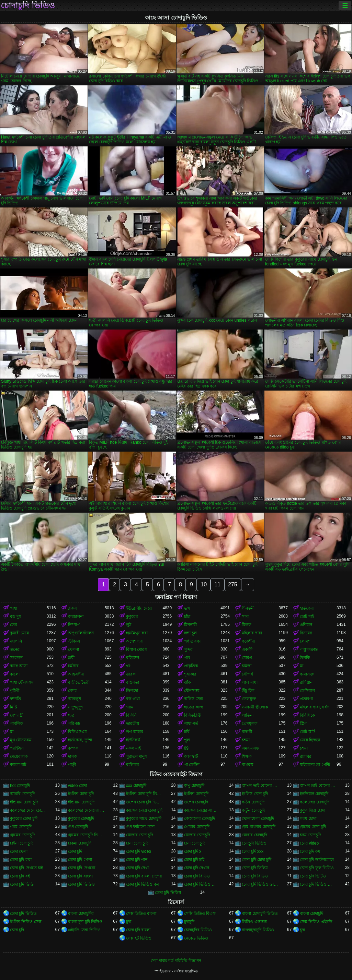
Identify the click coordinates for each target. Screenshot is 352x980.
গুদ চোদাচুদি (78, 827)
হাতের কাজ (194, 707)
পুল (187, 740)
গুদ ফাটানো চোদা (140, 827)
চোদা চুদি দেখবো (82, 868)
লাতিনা (248, 715)
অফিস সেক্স (194, 699)
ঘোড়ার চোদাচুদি (197, 835)
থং (128, 666)
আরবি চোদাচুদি (22, 794)
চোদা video (309, 843)
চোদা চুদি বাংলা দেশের (144, 876)
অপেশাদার (134, 641)
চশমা (246, 740)
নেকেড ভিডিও (196, 938)
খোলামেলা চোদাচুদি (258, 818)
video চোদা (77, 786)
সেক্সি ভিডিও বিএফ (200, 913)
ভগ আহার (135, 732)
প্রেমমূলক (249, 724)
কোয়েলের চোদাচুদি (200, 818)
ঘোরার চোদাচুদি (254, 835)
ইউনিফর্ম (133, 740)
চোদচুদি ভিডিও (254, 843)
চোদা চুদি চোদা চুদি (257, 860)
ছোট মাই (307, 617)
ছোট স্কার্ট (307, 732)
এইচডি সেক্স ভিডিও (84, 930)
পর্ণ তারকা (192, 641)
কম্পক (73, 748)
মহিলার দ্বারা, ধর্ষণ (315, 707)
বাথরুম (248, 765)
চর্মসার (73, 666)
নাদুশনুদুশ (75, 707)
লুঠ (129, 625)
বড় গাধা (133, 699)
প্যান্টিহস (17, 748)
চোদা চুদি (75, 851)
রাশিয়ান (306, 682)
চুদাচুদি (189, 922)
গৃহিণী (15, 691)
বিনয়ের (306, 633)
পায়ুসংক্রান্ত (309, 649)
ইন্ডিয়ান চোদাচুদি (81, 802)
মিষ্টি (13, 707)
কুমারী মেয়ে (19, 633)
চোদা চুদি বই (20, 876)
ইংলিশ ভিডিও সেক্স (26, 922)
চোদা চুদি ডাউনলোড (317, 860)
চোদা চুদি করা (21, 860)
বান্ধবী (247, 732)
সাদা (245, 617)
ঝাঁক (188, 682)
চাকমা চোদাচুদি (80, 843)
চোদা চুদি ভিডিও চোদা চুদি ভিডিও (202, 884)
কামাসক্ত (307, 674)
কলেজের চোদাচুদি (315, 802)
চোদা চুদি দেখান (197, 868)
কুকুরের (132, 617)
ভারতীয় (133, 724)
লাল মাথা (249, 682)
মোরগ (247, 658)
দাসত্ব (72, 756)
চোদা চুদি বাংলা (80, 876)
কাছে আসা (19, 666)
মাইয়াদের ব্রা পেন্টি (315, 765)
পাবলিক (16, 724)
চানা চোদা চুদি (137, 843)
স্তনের (15, 649)
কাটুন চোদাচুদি (253, 810)
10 (204, 584)
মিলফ (247, 625)
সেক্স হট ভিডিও (139, 938)
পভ (187, 658)
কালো (15, 674)
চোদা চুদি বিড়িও (197, 876)
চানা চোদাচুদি (194, 843)
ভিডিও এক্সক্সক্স (254, 922)
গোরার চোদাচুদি (197, 827)
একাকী (247, 649)
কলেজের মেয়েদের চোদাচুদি (86, 810)
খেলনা (73, 649)
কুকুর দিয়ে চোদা (313, 810)
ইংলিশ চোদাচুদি (196, 794)
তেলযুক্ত (249, 699)
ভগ (187, 608)
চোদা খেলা (19, 851)
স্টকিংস (74, 641)
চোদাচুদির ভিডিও (198, 930)
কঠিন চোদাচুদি (253, 802)
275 (233, 584)
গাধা (14, 608)
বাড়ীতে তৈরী (79, 682)
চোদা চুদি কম (310, 851)
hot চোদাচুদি (20, 786)
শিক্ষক (247, 756)
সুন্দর (188, 649)
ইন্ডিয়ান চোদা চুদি (24, 802)
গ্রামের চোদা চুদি (313, 827)
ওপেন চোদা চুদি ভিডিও (144, 802)
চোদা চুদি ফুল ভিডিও (317, 868)
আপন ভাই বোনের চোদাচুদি (318, 786)
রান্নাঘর (306, 756)
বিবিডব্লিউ (192, 715)
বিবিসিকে (307, 715)
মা (302, 666)
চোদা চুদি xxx (253, 851)
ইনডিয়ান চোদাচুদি (314, 794)
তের (14, 625)
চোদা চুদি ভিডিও (81, 884)
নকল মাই (133, 748)
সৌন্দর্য (247, 674)
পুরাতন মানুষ (137, 756)
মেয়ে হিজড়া (310, 740)
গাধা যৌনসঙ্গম (22, 682)
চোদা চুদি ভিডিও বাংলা (318, 884)
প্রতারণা (306, 699)
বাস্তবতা (133, 682)
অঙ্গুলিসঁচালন (81, 633)
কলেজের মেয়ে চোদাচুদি (28, 810)
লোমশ (305, 641)
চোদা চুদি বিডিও (255, 876)
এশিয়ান (306, 625)
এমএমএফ (250, 748)
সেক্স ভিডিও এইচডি (316, 922)
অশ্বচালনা (76, 617)
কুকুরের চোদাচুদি (81, 818)
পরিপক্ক (74, 724)
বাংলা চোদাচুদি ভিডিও (260, 913)
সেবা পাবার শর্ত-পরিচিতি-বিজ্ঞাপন (176, 960)
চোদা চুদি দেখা (138, 868)
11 (217, 584)
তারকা (131, 674)
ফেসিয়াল (307, 691)
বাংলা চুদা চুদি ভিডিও (85, 922)
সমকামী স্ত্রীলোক (255, 707)
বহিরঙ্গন (133, 658)
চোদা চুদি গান (137, 860)
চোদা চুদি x (193, 851)
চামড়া (247, 666)
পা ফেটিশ (192, 765)
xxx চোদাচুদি (136, 786)
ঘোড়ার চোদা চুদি (140, 835)
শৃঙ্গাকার (190, 674)
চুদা (129, 922)
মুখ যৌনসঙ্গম (21, 740)
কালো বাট (18, 765)
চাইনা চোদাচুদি (21, 843)
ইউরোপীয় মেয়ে (139, 608)
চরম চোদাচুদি (310, 835)
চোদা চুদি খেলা (80, 860)
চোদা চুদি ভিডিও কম (143, 884)
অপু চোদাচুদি (194, 786)
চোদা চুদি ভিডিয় (168, 893)
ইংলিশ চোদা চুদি (81, 794)
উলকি (305, 658)
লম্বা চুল (190, 633)
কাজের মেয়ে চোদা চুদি (144, 810)
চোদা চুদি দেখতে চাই (26, 868)
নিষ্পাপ (74, 625)
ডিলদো (132, 691)
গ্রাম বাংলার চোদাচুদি (259, 827)
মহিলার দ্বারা (252, 633)
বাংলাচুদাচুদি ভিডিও (258, 930)
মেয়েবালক (19, 756)
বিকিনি (131, 715)
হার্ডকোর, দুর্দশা (80, 740)
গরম (130, 707)
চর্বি (187, 732)
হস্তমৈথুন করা (137, 633)
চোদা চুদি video (139, 851)
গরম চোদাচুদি (21, 827)
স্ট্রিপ (303, 724)
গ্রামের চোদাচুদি (22, 835)
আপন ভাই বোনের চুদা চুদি (260, 786)
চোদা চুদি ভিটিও (313, 876)
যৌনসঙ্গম (192, 691)
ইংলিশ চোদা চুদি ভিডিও (144, 794)
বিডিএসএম (77, 732)
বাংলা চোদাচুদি (311, 913)
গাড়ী (72, 765)
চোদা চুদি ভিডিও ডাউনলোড (260, 884)
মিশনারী (190, 625)
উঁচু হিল (248, 691)
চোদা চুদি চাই (194, 860)
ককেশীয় (248, 641)
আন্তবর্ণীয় (76, 674)
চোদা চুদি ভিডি (22, 884)
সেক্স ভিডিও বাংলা (141, 913)
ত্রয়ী (71, 658)
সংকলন (16, 658)
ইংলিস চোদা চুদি (255, 794)
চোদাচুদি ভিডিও (28, 5)
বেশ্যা (72, 691)
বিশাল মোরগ (137, 649)
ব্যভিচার (133, 765)
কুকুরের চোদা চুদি (24, 818)
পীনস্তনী (248, 608)
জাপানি (16, 641)
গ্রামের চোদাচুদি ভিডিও (86, 835)
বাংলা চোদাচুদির (81, 913)
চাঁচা (187, 617)
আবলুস (75, 699)
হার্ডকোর (307, 608)
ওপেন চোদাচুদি (196, 802)
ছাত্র (71, 715)
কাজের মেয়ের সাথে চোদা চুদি (202, 810)
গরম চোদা (308, 818)
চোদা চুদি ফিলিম (255, 868)
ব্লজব (72, 608)
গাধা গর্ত (191, 724)
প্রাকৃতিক (191, 666)
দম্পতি (15, 699)
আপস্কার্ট (191, 756)
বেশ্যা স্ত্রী (17, 715)
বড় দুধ (15, 617)
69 (186, 748)
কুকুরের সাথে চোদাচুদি (144, 818)
